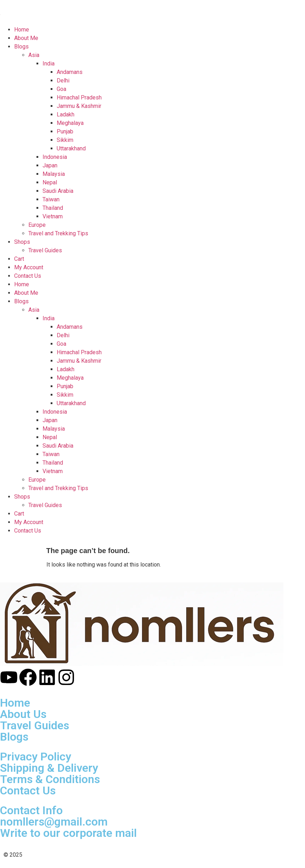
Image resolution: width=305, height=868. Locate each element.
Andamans (70, 327)
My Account (29, 522)
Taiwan (51, 454)
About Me (26, 293)
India (49, 318)
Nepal (50, 437)
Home (22, 284)
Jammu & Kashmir (79, 361)
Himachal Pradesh (79, 352)
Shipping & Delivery (49, 768)
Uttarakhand (71, 403)
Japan (50, 420)
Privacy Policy (36, 757)
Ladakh (66, 369)
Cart (19, 514)
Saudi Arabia (58, 446)
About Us (23, 714)
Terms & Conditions (50, 779)
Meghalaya (70, 378)
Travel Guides (45, 505)
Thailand (53, 463)
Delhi (63, 335)
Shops (22, 497)
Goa (61, 344)
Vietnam (53, 471)
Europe (37, 480)
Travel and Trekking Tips (58, 488)
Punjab (65, 386)
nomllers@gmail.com (54, 822)
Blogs (21, 301)
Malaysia (54, 429)
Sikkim (65, 395)
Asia (34, 310)
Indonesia (55, 412)
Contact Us (28, 531)
